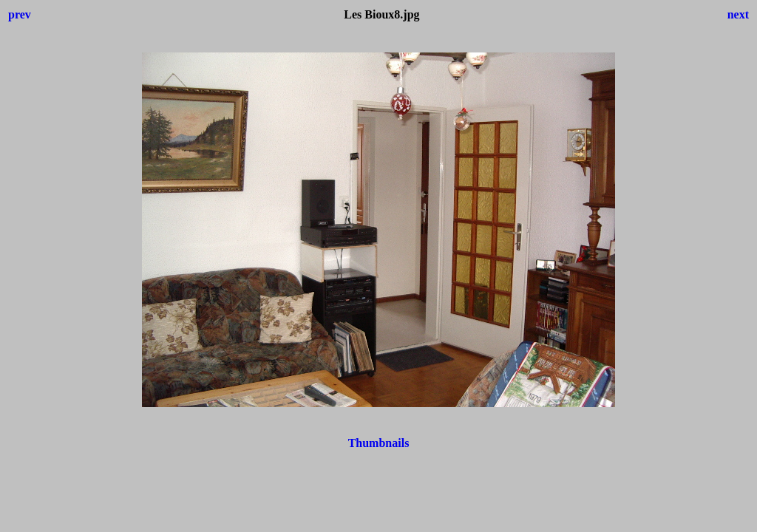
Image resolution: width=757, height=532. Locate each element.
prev (20, 14)
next (738, 14)
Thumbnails (379, 443)
